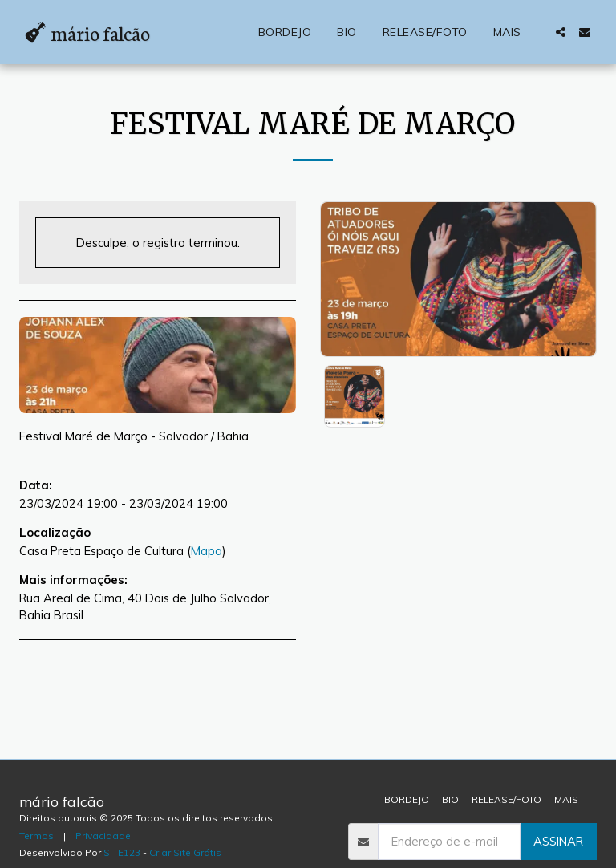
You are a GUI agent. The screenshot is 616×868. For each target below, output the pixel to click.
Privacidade (103, 836)
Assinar (558, 841)
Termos (36, 836)
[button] (561, 32)
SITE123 (122, 852)
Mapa (207, 551)
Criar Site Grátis (185, 852)
